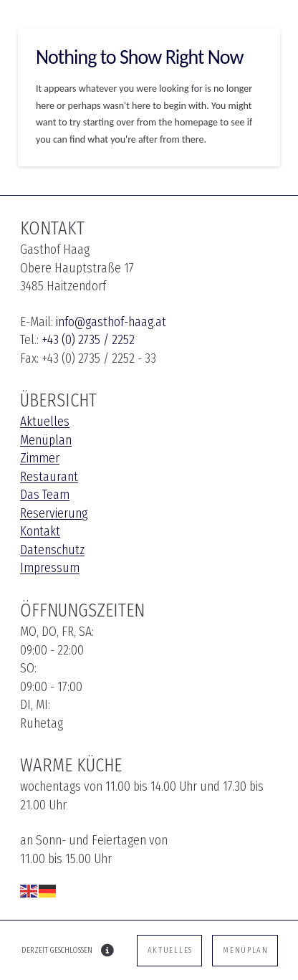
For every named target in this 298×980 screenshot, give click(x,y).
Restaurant (49, 477)
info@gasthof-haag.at (111, 322)
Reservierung (54, 513)
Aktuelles (45, 422)
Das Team (45, 495)
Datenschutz (52, 550)
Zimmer (40, 458)
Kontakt (40, 531)
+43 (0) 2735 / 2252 (88, 340)
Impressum (50, 568)
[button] (107, 951)
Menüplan (46, 440)
